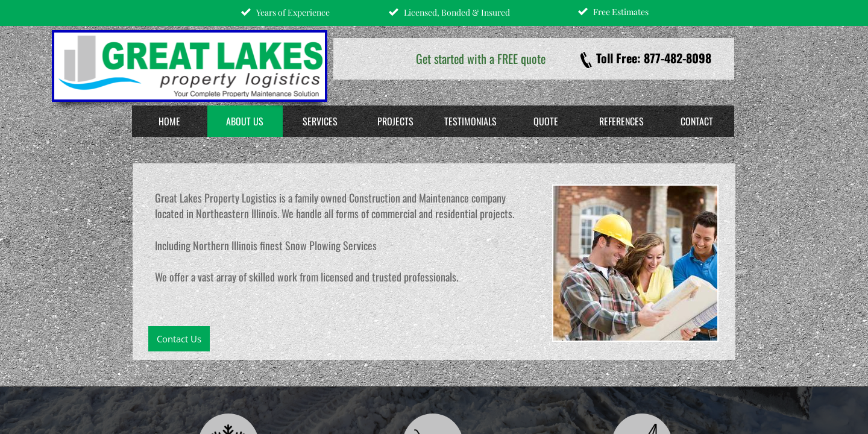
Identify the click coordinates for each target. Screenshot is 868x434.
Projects (395, 121)
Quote (546, 121)
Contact (697, 121)
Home (169, 121)
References (621, 121)
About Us (245, 121)
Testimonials (470, 121)
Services (320, 121)
